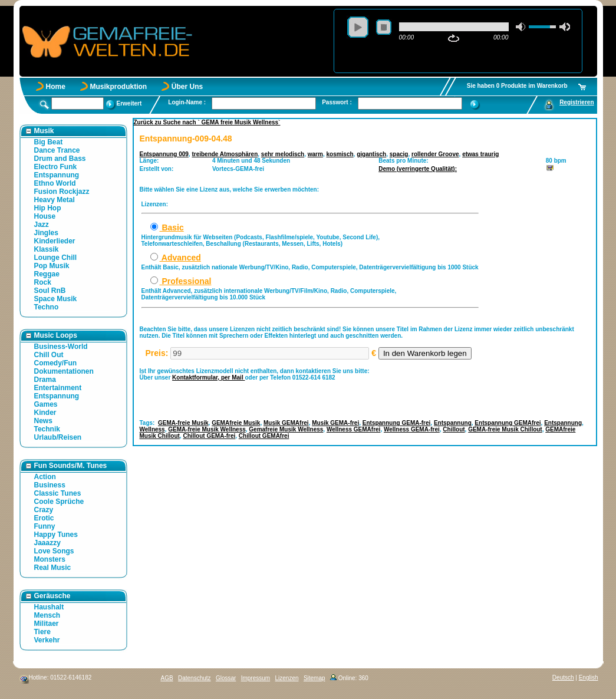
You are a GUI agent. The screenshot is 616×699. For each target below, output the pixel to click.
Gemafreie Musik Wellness (286, 429)
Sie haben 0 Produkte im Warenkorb (517, 86)
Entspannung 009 (164, 154)
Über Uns (187, 87)
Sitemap (314, 678)
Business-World (61, 347)
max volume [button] (565, 27)
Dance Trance (57, 150)
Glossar (226, 678)
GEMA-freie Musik (183, 423)
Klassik (47, 249)
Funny (45, 526)
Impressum (256, 678)
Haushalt (49, 607)
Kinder (45, 413)
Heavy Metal (55, 200)
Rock (43, 282)
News (43, 421)
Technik (47, 429)
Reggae (47, 274)
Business (50, 485)
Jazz (42, 225)
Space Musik (56, 299)
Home (56, 87)
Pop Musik (52, 266)
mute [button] (521, 27)
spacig (399, 154)
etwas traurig (480, 154)
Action (45, 477)
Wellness (152, 429)
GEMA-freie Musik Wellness (207, 429)
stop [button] (384, 27)
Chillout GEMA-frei (209, 436)
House (45, 216)
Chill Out (49, 355)
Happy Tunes (56, 535)
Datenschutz (195, 678)
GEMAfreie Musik (236, 423)
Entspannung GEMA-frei (397, 423)
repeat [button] (454, 38)
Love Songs (54, 551)
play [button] (358, 27)
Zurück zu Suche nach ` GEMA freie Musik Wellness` (207, 122)
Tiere (42, 632)
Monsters (50, 559)
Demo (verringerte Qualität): (418, 169)
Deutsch (563, 677)
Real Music (53, 568)
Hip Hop (48, 208)
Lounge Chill (56, 258)
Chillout (454, 429)
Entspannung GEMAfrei (508, 423)
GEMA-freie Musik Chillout (505, 429)
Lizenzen (287, 678)
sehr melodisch (283, 154)
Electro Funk (56, 167)
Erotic (44, 518)
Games (46, 404)
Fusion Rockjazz (62, 192)
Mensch (47, 615)
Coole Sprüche (59, 502)
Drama (45, 380)
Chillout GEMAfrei (264, 436)
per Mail (233, 377)
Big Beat (49, 142)
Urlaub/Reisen (58, 437)
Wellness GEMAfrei (354, 429)
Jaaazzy (47, 543)
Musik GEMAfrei (286, 423)
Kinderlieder (55, 241)
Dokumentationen (64, 371)
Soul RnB (50, 291)
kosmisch (340, 154)
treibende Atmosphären (225, 154)
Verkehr (47, 640)
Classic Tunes (58, 493)
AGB (167, 678)
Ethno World (55, 183)
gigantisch (371, 154)
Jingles (46, 233)
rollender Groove (435, 154)
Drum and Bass (60, 159)
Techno (47, 307)
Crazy (44, 510)
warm (315, 154)
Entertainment (58, 388)
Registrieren (577, 102)
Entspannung (57, 175)
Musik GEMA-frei (335, 423)
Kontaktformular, (197, 377)
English (589, 677)
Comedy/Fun (56, 363)
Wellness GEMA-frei (412, 429)
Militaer (47, 624)
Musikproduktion (119, 87)
